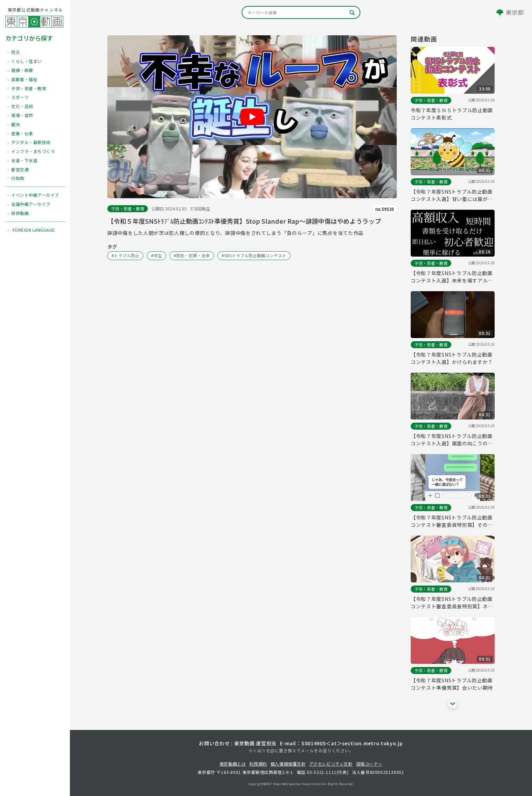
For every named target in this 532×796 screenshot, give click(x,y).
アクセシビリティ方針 (331, 764)
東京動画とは (233, 764)
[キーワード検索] (301, 12)
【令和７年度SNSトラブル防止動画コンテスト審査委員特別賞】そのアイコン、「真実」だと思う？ (452, 521)
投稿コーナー (369, 764)
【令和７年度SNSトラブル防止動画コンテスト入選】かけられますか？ (452, 358)
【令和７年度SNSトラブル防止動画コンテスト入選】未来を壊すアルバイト (452, 277)
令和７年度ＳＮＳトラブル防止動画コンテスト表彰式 (452, 114)
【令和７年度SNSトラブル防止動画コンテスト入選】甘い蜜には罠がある (452, 195)
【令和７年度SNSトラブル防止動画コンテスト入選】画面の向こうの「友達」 (452, 440)
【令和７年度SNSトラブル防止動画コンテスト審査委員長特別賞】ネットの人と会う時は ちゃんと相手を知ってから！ (452, 603)
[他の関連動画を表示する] (453, 704)
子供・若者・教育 (128, 209)
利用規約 (258, 764)
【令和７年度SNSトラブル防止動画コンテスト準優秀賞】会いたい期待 (452, 684)
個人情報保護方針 (288, 764)
